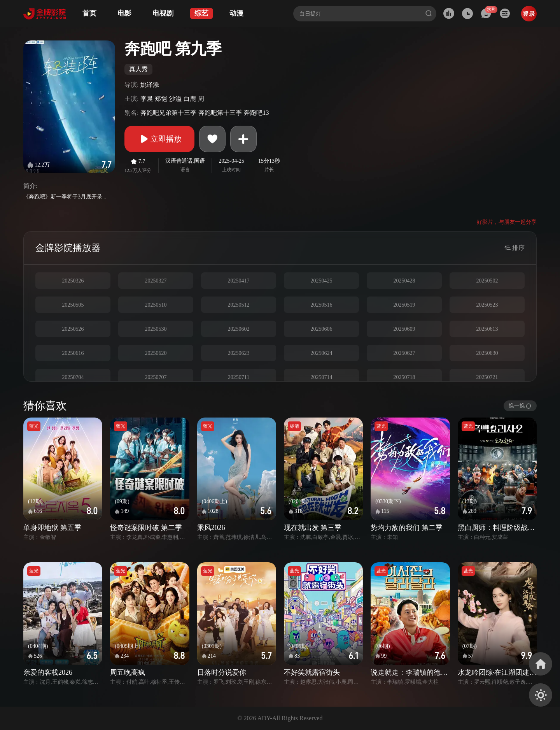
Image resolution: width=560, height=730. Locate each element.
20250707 (156, 377)
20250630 (487, 353)
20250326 (73, 281)
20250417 (239, 281)
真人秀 (138, 69)
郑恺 (161, 99)
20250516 (322, 305)
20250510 (156, 305)
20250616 (73, 353)
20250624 (322, 353)
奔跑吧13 (256, 113)
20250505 (73, 305)
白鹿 (190, 99)
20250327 (156, 281)
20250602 (239, 329)
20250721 (487, 377)
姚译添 (150, 85)
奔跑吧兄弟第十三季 (168, 113)
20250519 (404, 305)
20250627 (404, 353)
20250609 (404, 329)
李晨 (147, 99)
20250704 (73, 377)
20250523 (487, 305)
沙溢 (175, 99)
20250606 (322, 329)
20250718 (404, 377)
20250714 (322, 377)
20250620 (156, 353)
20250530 (156, 329)
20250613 (487, 329)
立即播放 (159, 139)
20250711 (239, 377)
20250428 (404, 281)
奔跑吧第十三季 (220, 113)
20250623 (239, 353)
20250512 (239, 305)
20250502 (487, 281)
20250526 (73, 329)
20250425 (322, 281)
